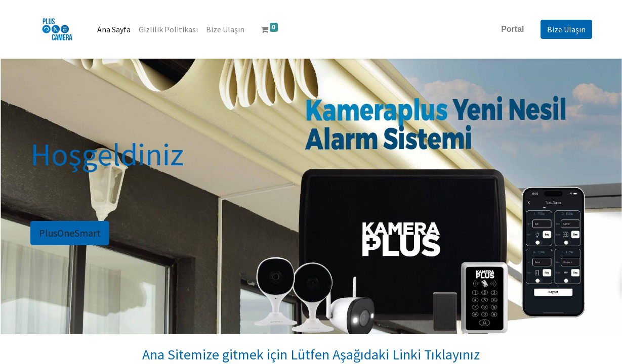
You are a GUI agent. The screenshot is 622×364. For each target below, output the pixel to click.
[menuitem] (114, 29)
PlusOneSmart (70, 233)
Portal (512, 29)
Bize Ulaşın (566, 29)
